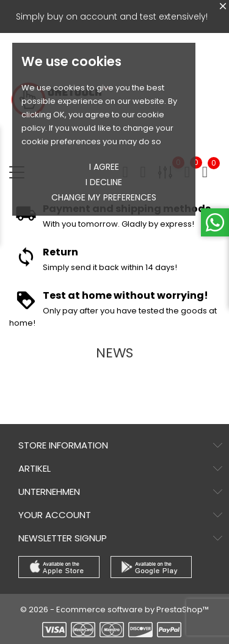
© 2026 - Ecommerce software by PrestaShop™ (114, 609)
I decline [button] (104, 182)
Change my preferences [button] (104, 197)
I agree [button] (104, 167)
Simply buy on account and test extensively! (112, 16)
